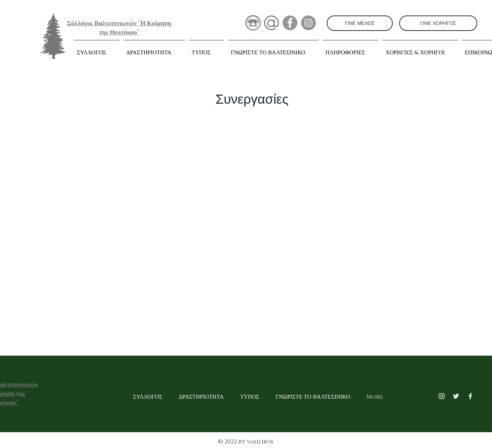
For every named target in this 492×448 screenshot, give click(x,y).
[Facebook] (290, 23)
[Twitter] (456, 396)
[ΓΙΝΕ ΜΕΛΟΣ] (360, 23)
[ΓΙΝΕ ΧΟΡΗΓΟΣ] (438, 23)
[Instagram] (308, 23)
